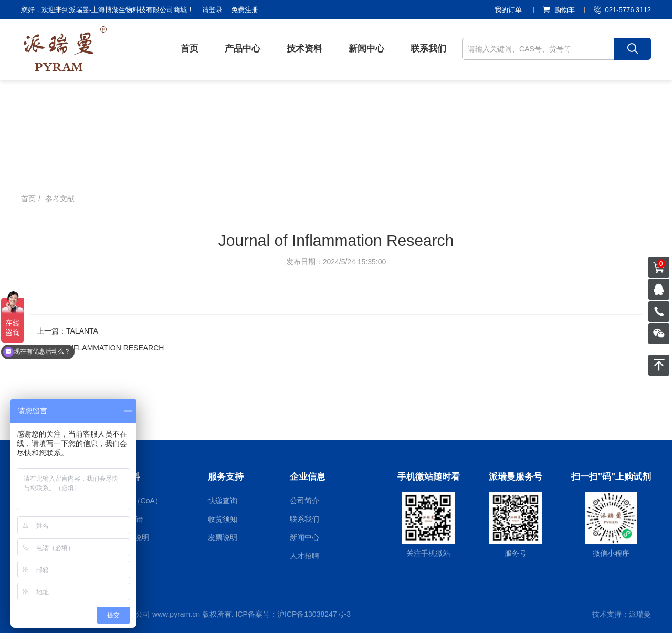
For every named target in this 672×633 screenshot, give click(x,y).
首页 (190, 49)
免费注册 (245, 10)
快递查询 (223, 501)
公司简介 (304, 501)
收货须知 (223, 519)
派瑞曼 (640, 614)
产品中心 (243, 49)
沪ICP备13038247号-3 (314, 614)
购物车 (559, 10)
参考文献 (60, 199)
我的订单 (508, 10)
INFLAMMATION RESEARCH (115, 348)
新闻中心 (366, 49)
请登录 (212, 10)
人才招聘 (304, 556)
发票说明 (223, 537)
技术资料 (304, 49)
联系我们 (428, 49)
